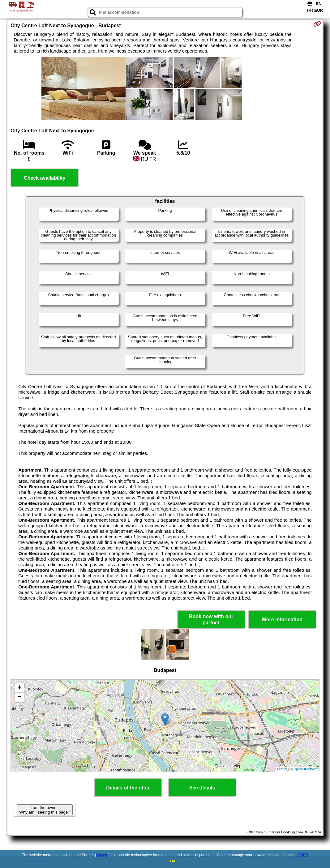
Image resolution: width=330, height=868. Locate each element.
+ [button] (19, 688)
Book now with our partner (211, 619)
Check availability (45, 178)
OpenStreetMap (306, 769)
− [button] (19, 697)
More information (282, 620)
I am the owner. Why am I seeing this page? (45, 810)
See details (202, 788)
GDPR (303, 855)
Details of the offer (128, 788)
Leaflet (282, 769)
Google (102, 855)
